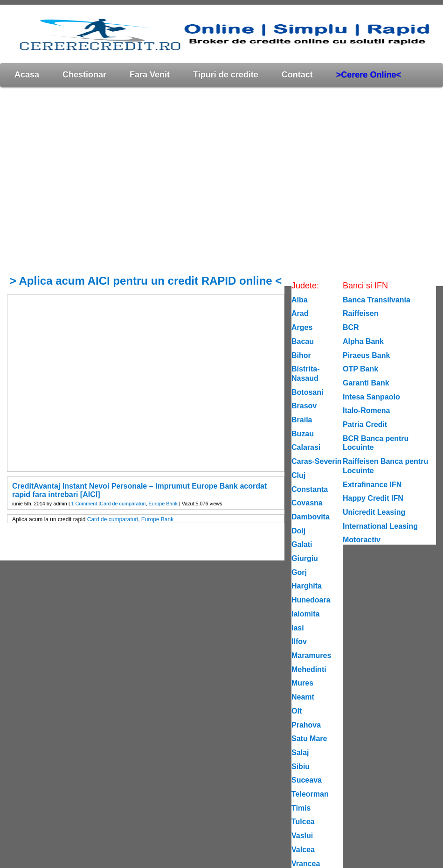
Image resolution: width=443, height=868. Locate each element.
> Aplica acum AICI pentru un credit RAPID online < (146, 281)
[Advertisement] (87, 180)
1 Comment (84, 504)
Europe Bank (163, 504)
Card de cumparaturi (123, 504)
